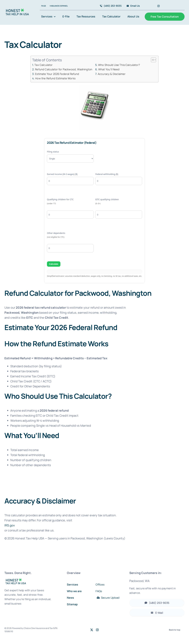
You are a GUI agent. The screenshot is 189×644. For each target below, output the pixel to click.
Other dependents (70, 242)
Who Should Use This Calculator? (119, 65)
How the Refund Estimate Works (55, 78)
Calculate (54, 264)
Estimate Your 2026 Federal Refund (57, 74)
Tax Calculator (43, 65)
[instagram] (159, 6)
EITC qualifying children (119, 208)
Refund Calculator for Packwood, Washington (64, 69)
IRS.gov (10, 525)
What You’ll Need (109, 69)
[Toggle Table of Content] (152, 60)
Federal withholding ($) (119, 179)
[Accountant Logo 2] (17, 10)
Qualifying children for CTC (70, 208)
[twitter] (92, 630)
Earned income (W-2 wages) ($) (70, 179)
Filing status (70, 156)
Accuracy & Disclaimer (112, 74)
